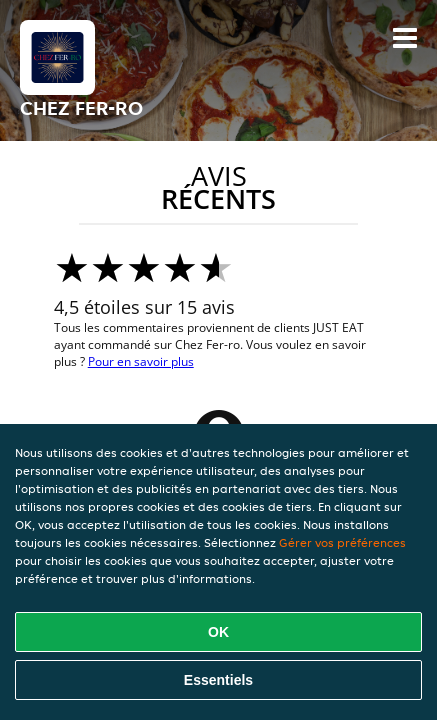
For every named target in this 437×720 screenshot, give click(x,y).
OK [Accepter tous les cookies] (218, 632)
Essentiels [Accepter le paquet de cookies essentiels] (218, 680)
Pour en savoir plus (141, 361)
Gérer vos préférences (342, 542)
